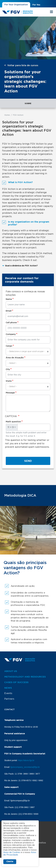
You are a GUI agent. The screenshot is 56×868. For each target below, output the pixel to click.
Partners (9, 699)
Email (9, 311)
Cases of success (16, 682)
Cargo (9, 346)
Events (8, 693)
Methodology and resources (25, 677)
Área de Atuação (15, 358)
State (9, 381)
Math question (13, 422)
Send (28, 461)
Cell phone (11, 323)
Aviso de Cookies (12, 852)
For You (36, 5)
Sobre (28, 103)
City (8, 369)
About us (11, 671)
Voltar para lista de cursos (23, 65)
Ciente (10, 862)
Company (11, 334)
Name (9, 299)
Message (10, 393)
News (8, 688)
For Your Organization (16, 5)
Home (7, 115)
